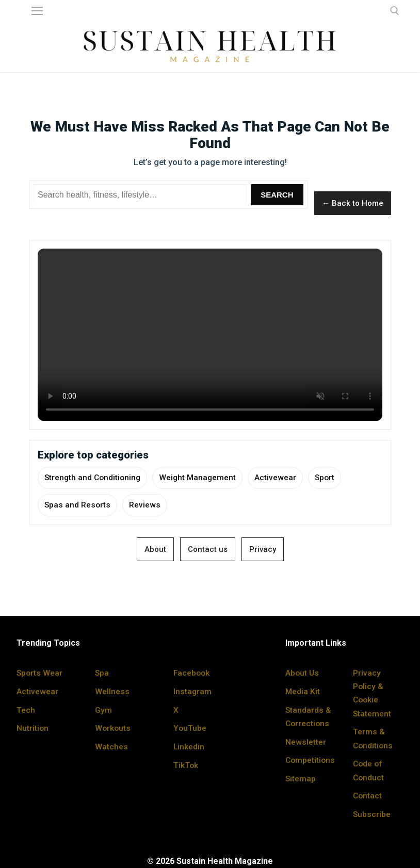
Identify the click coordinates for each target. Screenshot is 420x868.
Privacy (263, 550)
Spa (102, 674)
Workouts (113, 728)
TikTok (186, 765)
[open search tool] (395, 11)
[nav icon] (37, 11)
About (155, 550)
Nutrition (33, 728)
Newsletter (306, 742)
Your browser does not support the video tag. (210, 335)
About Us (303, 674)
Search (277, 195)
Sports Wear (40, 674)
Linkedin (189, 747)
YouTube (190, 728)
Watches (111, 747)
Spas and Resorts (78, 506)
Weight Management (201, 478)
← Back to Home (353, 203)
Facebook (192, 674)
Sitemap (301, 792)
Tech (26, 710)
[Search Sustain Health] (140, 195)
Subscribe (372, 814)
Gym (103, 710)
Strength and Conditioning (94, 478)
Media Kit (303, 692)
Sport (330, 478)
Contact (368, 795)
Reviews (146, 506)
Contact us (208, 550)
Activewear (280, 478)
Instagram (193, 692)
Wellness (112, 692)
